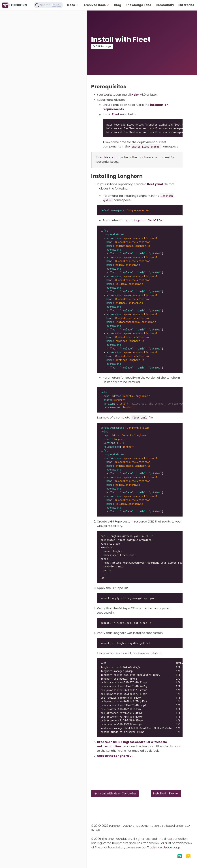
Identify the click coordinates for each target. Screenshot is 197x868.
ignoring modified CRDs (144, 220)
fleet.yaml (155, 184)
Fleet (116, 114)
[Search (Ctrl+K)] (48, 5)
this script (110, 157)
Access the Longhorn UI (115, 756)
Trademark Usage (160, 847)
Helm (135, 95)
